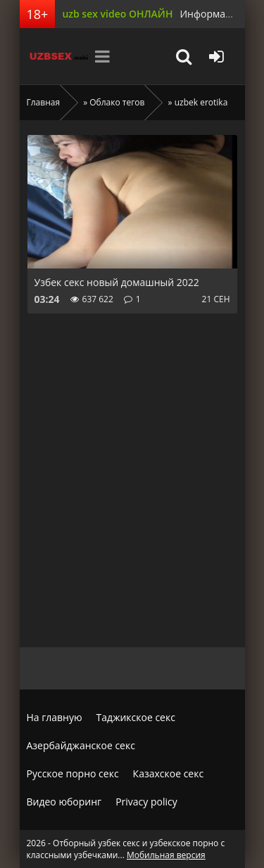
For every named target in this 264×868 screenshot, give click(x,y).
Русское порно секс (73, 773)
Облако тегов (117, 102)
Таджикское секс (136, 717)
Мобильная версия (166, 855)
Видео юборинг (64, 802)
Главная (44, 102)
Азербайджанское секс (81, 745)
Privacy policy (146, 802)
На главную (55, 717)
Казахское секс (169, 773)
